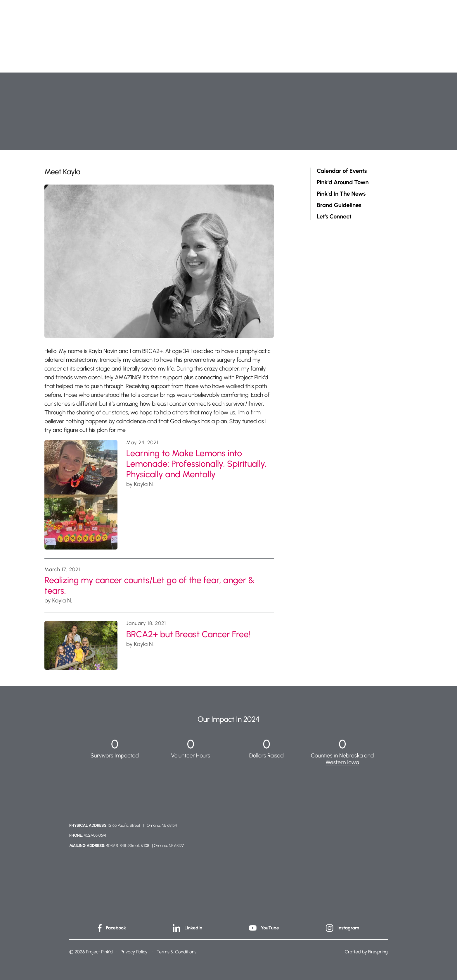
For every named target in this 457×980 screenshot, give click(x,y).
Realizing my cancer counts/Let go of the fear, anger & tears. (149, 585)
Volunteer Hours (191, 755)
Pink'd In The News (341, 194)
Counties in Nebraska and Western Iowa (342, 759)
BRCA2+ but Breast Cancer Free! (188, 634)
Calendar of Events (342, 171)
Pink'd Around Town (343, 182)
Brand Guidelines (339, 205)
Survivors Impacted (115, 755)
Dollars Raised (266, 755)
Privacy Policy (134, 951)
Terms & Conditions (177, 951)
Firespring (378, 951)
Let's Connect (334, 217)
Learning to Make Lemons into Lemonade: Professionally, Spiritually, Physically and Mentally (197, 464)
